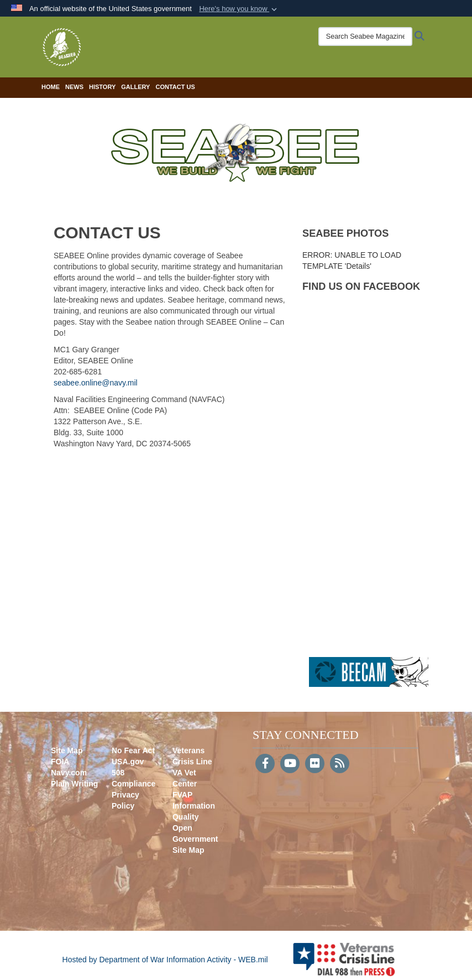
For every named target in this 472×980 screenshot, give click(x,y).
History (102, 87)
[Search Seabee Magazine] (365, 37)
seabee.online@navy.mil (96, 383)
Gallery (135, 87)
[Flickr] (315, 764)
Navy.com (69, 773)
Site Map (67, 750)
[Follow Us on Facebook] (265, 764)
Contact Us (175, 87)
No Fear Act (133, 750)
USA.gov (128, 762)
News (74, 87)
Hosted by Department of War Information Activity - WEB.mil (165, 960)
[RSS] (340, 764)
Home (51, 87)
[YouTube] (290, 764)
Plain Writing (74, 784)
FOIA (60, 762)
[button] (239, 9)
